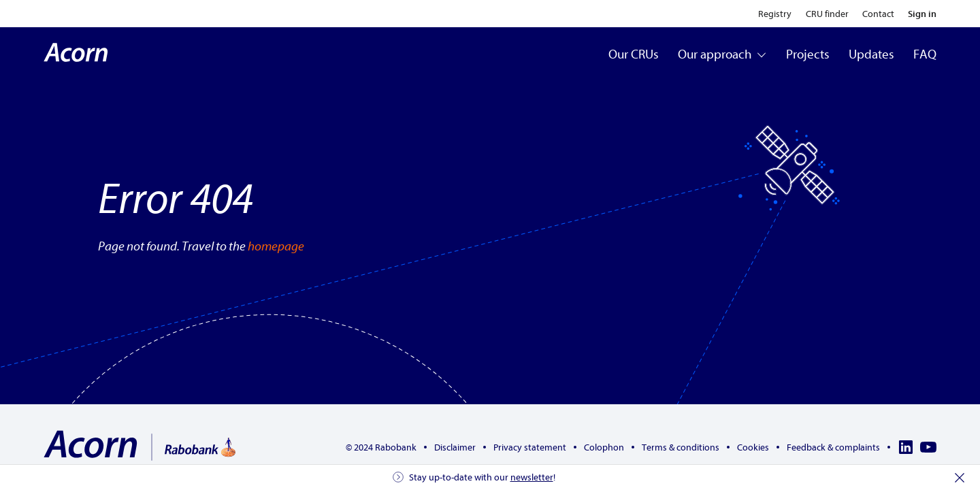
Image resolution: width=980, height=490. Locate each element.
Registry (775, 14)
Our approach (722, 54)
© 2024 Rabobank (381, 447)
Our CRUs (634, 54)
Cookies (753, 447)
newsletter (532, 477)
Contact (878, 14)
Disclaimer (455, 447)
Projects (808, 54)
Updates (871, 54)
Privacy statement (530, 447)
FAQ (925, 54)
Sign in (922, 14)
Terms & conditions (681, 447)
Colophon (604, 447)
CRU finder (827, 14)
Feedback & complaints (833, 447)
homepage (276, 246)
